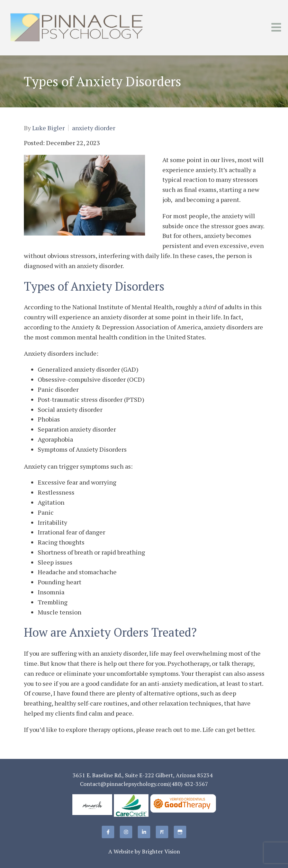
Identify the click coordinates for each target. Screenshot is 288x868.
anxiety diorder (94, 128)
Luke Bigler (48, 128)
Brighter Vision (161, 851)
